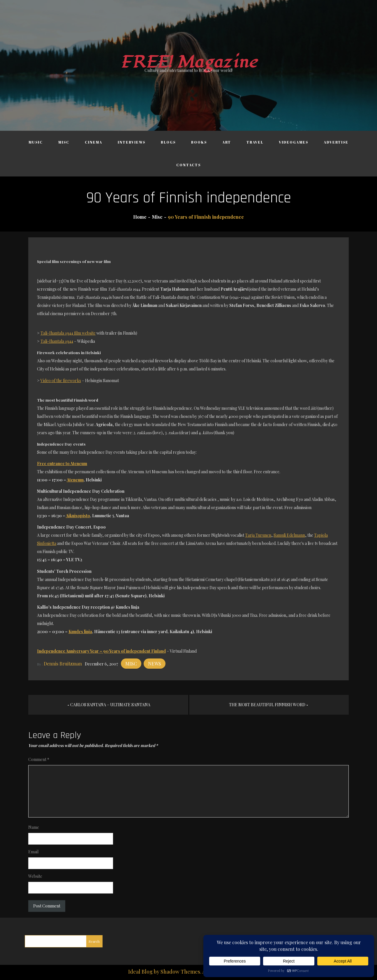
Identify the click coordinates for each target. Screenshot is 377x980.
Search (94, 941)
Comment (39, 759)
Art (227, 142)
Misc (64, 142)
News (155, 664)
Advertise (336, 142)
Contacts (188, 165)
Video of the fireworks (61, 380)
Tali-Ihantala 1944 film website (68, 333)
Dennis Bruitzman (63, 664)
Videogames (294, 142)
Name (34, 827)
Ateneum (75, 480)
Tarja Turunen (258, 535)
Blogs (168, 142)
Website (35, 876)
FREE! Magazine (188, 62)
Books (199, 142)
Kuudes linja (80, 632)
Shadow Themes (180, 972)
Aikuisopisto (78, 516)
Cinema (94, 142)
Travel (255, 142)
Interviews (132, 142)
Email (33, 852)
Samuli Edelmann (289, 535)
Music (36, 142)
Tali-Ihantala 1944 (57, 341)
